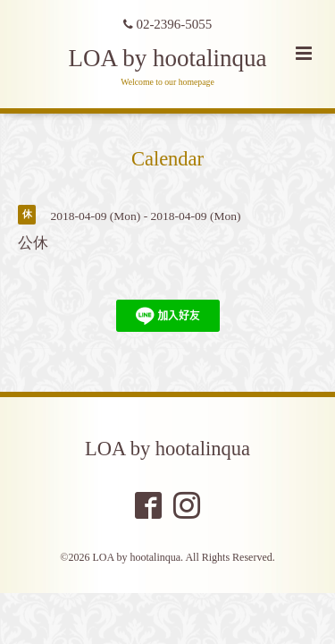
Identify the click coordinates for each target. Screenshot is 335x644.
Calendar (167, 159)
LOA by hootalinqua (168, 58)
